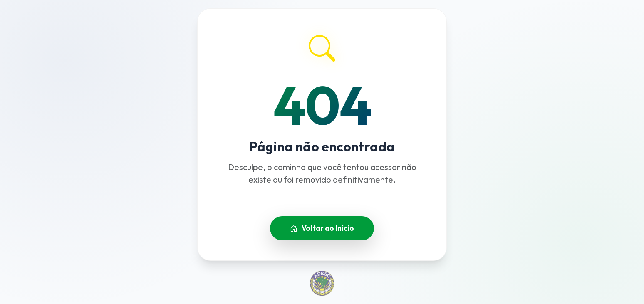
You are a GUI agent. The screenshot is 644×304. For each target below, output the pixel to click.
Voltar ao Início (322, 228)
